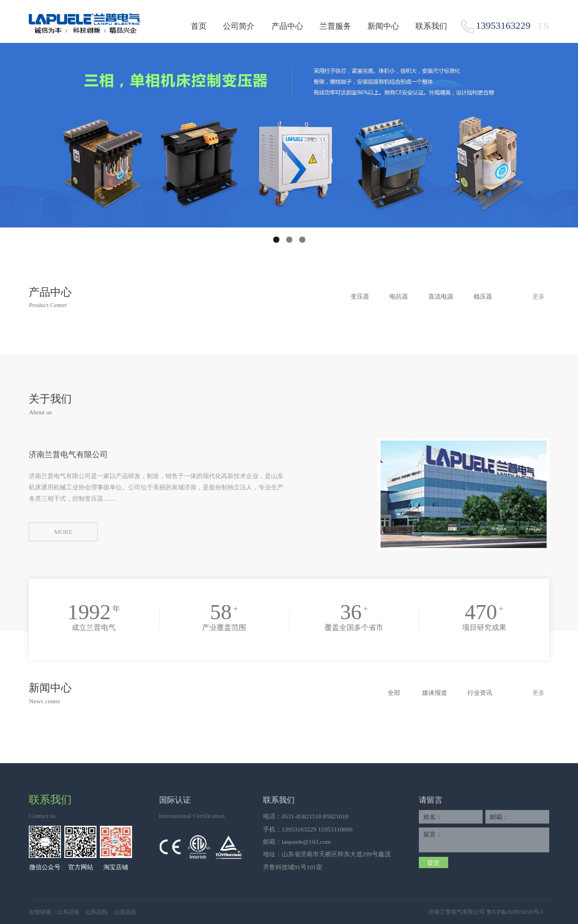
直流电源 (441, 296)
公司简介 (239, 26)
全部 (394, 693)
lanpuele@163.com (306, 842)
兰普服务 (335, 26)
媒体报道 (435, 693)
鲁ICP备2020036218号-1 (515, 912)
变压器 (360, 296)
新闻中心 (383, 26)
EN (544, 26)
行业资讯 (480, 693)
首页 (199, 26)
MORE (63, 532)
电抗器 (399, 296)
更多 (538, 296)
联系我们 (431, 26)
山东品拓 (68, 912)
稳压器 (483, 296)
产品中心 (287, 26)
